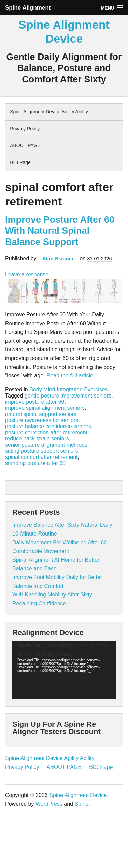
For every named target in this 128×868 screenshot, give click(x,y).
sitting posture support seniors (41, 451)
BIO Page (20, 162)
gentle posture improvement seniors (68, 396)
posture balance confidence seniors (48, 427)
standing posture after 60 (35, 463)
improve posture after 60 (35, 402)
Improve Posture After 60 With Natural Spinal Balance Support (60, 231)
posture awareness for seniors (42, 420)
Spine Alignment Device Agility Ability (49, 112)
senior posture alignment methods (46, 445)
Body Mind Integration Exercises (68, 390)
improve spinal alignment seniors (45, 408)
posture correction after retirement (46, 433)
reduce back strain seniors (37, 439)
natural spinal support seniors (41, 414)
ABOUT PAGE (25, 145)
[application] (64, 670)
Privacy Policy (25, 129)
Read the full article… (72, 376)
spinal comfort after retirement (41, 457)
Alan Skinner (58, 258)
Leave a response (27, 274)
